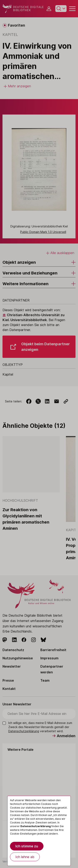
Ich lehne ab (25, 857)
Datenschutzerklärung (36, 826)
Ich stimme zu (27, 846)
